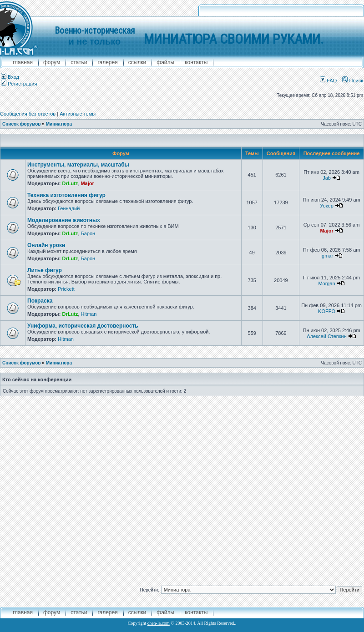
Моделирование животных (64, 220)
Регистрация (19, 84)
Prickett (66, 289)
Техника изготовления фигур (66, 195)
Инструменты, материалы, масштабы (78, 165)
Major (87, 183)
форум (52, 62)
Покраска (40, 301)
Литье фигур (45, 270)
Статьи (79, 62)
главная (23, 62)
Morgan (326, 283)
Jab (327, 178)
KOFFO (327, 311)
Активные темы (78, 114)
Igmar (327, 256)
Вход (10, 77)
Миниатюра (59, 124)
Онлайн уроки (46, 245)
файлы (165, 62)
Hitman (88, 314)
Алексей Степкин (327, 336)
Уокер (327, 206)
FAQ (328, 81)
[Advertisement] (91, 488)
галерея (107, 62)
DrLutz (70, 183)
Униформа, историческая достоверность (83, 326)
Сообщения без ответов (28, 114)
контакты (196, 62)
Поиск (353, 81)
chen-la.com (159, 623)
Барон (88, 233)
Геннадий (69, 208)
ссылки (137, 62)
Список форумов (22, 124)
